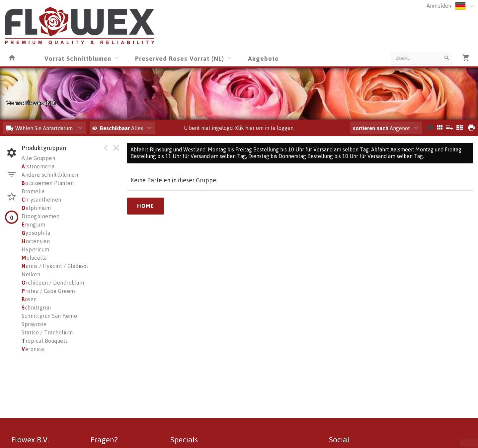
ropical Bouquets (45, 341)
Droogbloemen (40, 216)
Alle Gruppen (38, 158)
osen (29, 299)
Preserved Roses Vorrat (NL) (180, 58)
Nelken (31, 274)
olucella (34, 258)
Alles (118, 128)
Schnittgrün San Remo (49, 316)
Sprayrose (34, 324)
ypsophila (36, 233)
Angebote (263, 58)
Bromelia (33, 191)
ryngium (33, 224)
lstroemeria (38, 166)
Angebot (381, 128)
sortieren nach (371, 128)
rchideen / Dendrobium (53, 283)
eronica (33, 349)
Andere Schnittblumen (50, 175)
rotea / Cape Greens (49, 291)
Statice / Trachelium (47, 332)
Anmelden (439, 6)
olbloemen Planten (48, 183)
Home (146, 206)
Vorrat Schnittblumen (78, 58)
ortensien (36, 241)
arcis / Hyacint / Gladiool (55, 266)
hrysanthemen (41, 200)
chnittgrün (36, 308)
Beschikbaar (116, 128)
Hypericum (36, 249)
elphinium (36, 208)
